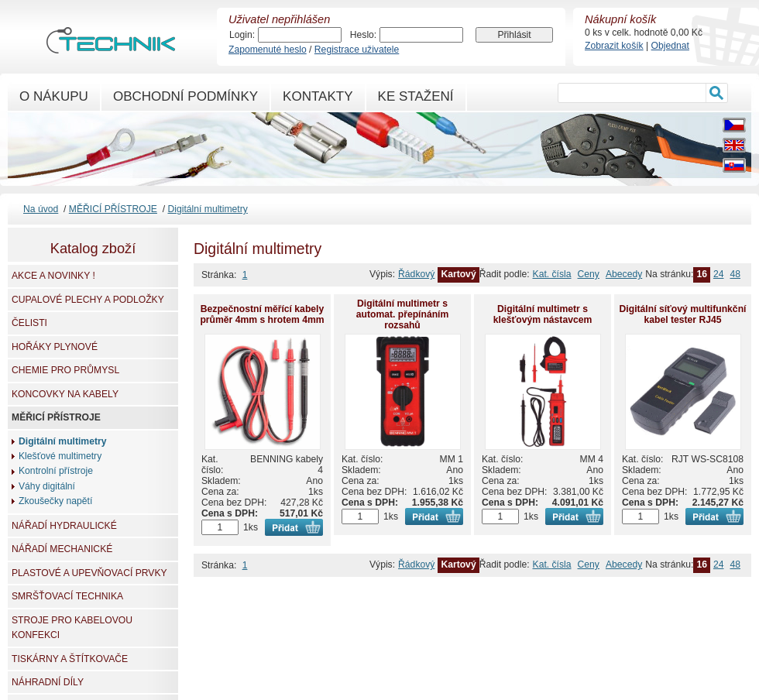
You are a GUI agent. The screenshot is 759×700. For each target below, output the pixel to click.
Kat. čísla (552, 274)
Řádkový (416, 274)
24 (719, 274)
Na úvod (41, 209)
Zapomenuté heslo (268, 50)
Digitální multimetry (207, 209)
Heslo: (363, 35)
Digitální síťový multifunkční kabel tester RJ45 (683, 314)
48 (735, 274)
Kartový (458, 274)
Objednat (670, 46)
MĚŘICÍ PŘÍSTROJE (113, 209)
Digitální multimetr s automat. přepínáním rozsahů (403, 314)
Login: (242, 35)
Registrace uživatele (357, 50)
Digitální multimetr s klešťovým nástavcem (543, 314)
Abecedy (624, 274)
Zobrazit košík (614, 46)
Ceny (589, 274)
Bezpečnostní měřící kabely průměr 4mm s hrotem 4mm (262, 314)
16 (702, 274)
